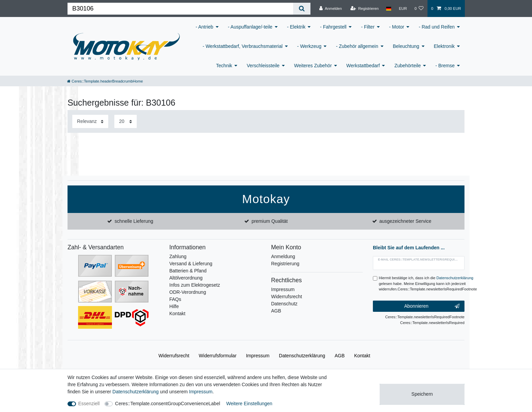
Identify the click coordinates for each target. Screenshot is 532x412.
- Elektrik (296, 27)
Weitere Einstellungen (249, 404)
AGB (276, 311)
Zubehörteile (407, 66)
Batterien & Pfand (188, 271)
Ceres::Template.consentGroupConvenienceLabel (168, 404)
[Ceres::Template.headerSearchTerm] (180, 9)
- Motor (397, 27)
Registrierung (285, 264)
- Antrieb (204, 27)
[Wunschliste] (419, 8)
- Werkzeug (309, 46)
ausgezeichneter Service (405, 221)
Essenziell (89, 404)
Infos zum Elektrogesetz (195, 285)
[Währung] (403, 8)
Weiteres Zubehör (313, 66)
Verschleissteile (263, 66)
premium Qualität (270, 221)
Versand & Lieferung (191, 264)
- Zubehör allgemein (357, 46)
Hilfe (174, 306)
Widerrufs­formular (218, 356)
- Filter (368, 27)
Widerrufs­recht (174, 356)
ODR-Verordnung (188, 292)
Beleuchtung (406, 46)
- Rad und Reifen (437, 27)
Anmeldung (283, 256)
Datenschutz (284, 304)
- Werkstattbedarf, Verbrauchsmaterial (243, 46)
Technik (224, 66)
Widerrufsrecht (287, 297)
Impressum (283, 289)
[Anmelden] (331, 8)
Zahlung (178, 256)
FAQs (175, 299)
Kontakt (177, 314)
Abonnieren (432, 306)
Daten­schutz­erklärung (302, 356)
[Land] (389, 8)
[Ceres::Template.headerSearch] (302, 9)
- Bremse (445, 66)
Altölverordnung (186, 278)
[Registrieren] (365, 8)
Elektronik (444, 46)
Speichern (422, 394)
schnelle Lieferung (134, 221)
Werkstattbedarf (363, 66)
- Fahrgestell (333, 27)
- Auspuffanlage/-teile (250, 27)
